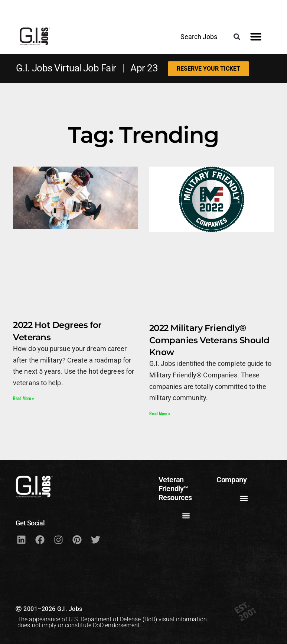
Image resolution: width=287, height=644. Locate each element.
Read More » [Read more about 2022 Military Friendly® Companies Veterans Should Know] (160, 413)
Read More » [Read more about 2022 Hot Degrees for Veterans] (24, 398)
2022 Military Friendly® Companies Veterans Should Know (209, 340)
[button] (237, 37)
